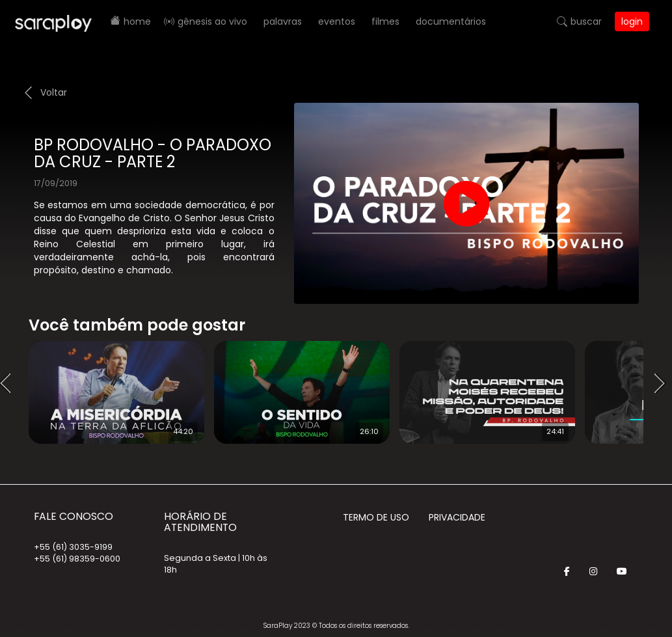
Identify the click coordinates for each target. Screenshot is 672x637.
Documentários (451, 21)
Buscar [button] (586, 21)
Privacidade (457, 517)
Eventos (337, 21)
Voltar (54, 92)
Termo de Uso (376, 517)
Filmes (385, 21)
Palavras (283, 21)
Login (632, 21)
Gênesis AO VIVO (212, 21)
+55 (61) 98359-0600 (77, 559)
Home (137, 21)
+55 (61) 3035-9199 (73, 547)
